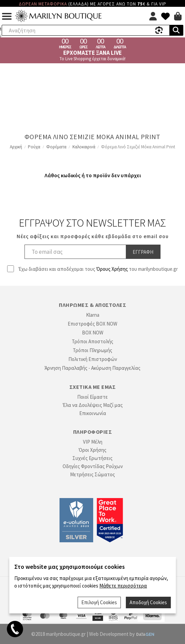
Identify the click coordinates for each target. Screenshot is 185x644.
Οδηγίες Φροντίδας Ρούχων (93, 466)
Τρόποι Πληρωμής (92, 350)
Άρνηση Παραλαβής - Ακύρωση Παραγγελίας (92, 368)
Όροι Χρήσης (92, 450)
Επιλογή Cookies (99, 602)
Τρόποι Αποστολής (92, 341)
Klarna (93, 315)
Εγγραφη (143, 252)
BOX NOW (93, 333)
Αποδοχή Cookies (148, 602)
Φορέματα (56, 147)
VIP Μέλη (93, 442)
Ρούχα (34, 147)
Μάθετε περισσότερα (123, 586)
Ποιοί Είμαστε (92, 397)
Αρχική (16, 147)
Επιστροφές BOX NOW (92, 324)
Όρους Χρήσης (112, 269)
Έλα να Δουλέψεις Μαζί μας (93, 405)
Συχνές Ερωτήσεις (92, 458)
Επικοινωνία (93, 413)
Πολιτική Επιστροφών (93, 359)
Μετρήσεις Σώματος (92, 474)
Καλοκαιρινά (84, 147)
